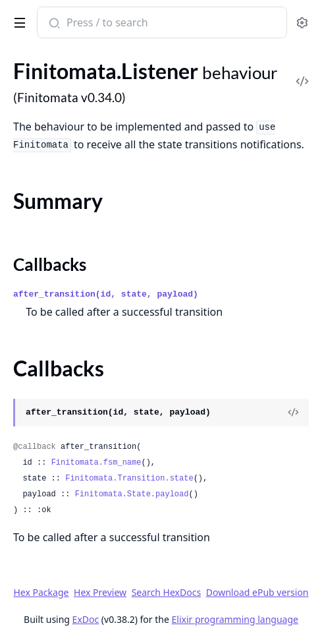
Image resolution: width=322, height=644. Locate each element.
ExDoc (86, 619)
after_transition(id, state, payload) (106, 294)
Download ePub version (257, 592)
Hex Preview (100, 592)
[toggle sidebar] (17, 20)
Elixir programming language (235, 619)
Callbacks (50, 264)
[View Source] (293, 413)
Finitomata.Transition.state (129, 479)
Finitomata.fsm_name (96, 463)
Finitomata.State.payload (132, 494)
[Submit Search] (53, 24)
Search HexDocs (166, 593)
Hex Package (41, 592)
